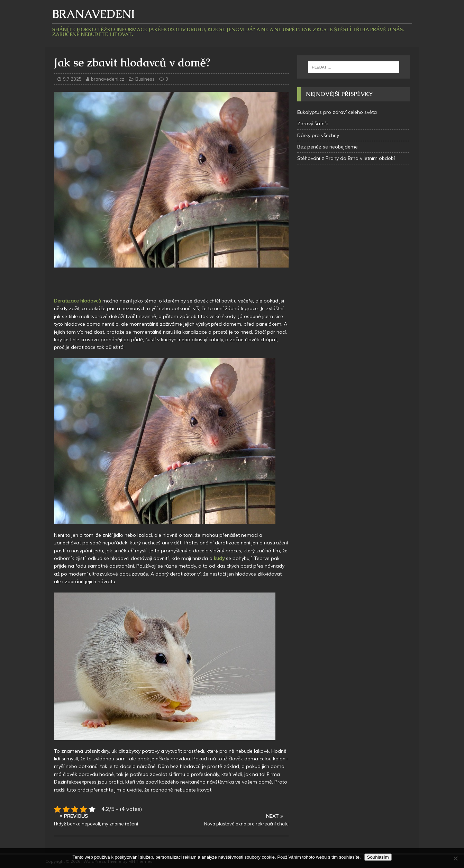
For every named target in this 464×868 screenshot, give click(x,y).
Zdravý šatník (313, 124)
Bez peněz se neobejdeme (327, 147)
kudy (219, 558)
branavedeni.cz (108, 79)
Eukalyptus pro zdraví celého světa (337, 112)
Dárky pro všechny (318, 135)
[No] (455, 858)
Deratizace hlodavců (78, 301)
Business (145, 79)
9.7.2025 (72, 79)
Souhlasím (378, 857)
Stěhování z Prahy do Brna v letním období (346, 158)
